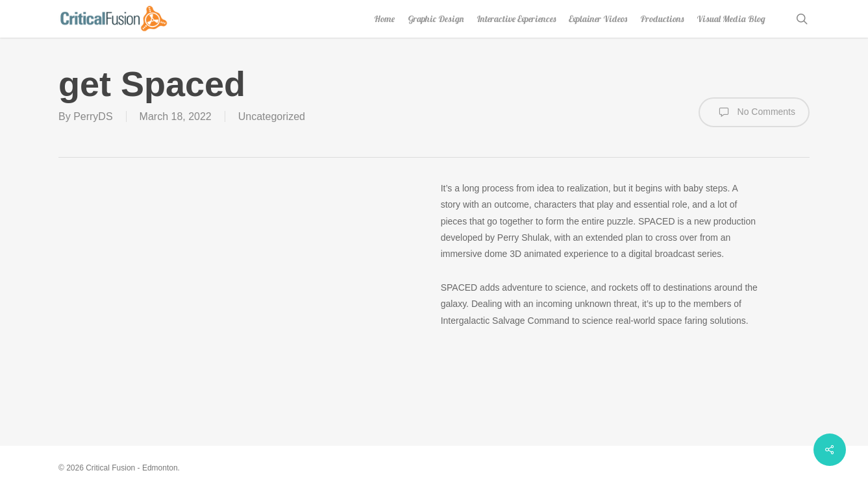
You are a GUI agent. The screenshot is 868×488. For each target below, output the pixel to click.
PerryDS (93, 116)
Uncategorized (272, 116)
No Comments (754, 112)
